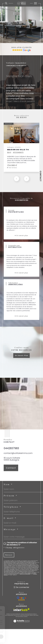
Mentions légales (24, 617)
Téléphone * (13, 509)
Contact (41, 176)
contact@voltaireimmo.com (18, 455)
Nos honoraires (9, 617)
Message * (11, 531)
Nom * (8, 486)
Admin (31, 617)
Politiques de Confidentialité (25, 576)
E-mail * (10, 520)
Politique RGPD (19, 618)
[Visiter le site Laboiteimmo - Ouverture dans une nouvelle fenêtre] (21, 625)
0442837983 (11, 450)
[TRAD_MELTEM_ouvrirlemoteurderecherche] (6, 3)
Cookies (25, 618)
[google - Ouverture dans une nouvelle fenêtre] (21, 600)
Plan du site (16, 617)
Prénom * (11, 497)
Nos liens (36, 617)
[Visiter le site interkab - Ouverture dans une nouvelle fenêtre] (22, 611)
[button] (27, 181)
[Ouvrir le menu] (35, 3)
